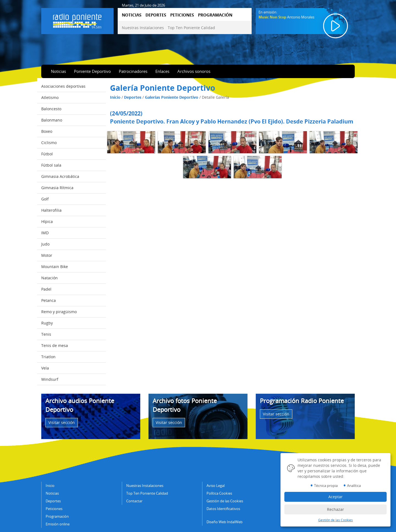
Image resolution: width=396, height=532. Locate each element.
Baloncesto (51, 109)
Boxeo (47, 131)
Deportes (133, 97)
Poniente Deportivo (92, 71)
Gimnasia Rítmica (57, 188)
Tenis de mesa (55, 345)
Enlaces (162, 71)
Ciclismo (49, 143)
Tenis (46, 334)
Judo (45, 244)
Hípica (47, 221)
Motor (47, 255)
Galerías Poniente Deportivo (172, 97)
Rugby (47, 323)
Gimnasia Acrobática (60, 176)
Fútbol (47, 154)
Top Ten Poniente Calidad (191, 28)
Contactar (134, 501)
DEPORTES (156, 15)
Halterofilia (51, 210)
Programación (57, 516)
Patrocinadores (133, 71)
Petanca (49, 300)
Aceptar (335, 497)
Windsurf (50, 379)
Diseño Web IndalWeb (225, 522)
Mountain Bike (55, 267)
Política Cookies (219, 493)
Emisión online (58, 524)
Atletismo (50, 97)
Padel (46, 289)
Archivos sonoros (194, 71)
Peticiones (54, 509)
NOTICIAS (132, 15)
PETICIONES (182, 15)
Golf (45, 199)
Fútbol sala (51, 165)
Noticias (58, 71)
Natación (50, 278)
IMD (45, 233)
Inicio (115, 97)
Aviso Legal (216, 486)
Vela (45, 368)
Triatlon (48, 357)
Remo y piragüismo (59, 312)
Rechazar (335, 509)
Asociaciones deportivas (63, 86)
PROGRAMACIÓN (215, 15)
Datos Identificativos (223, 509)
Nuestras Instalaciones (143, 28)
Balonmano (52, 120)
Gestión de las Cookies (225, 501)
